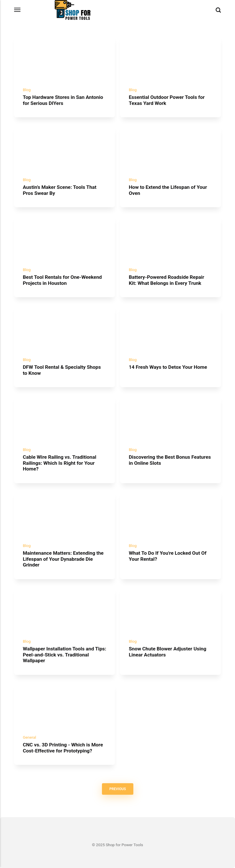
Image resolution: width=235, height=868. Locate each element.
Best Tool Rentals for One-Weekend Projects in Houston (62, 280)
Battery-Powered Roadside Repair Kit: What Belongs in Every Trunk (166, 280)
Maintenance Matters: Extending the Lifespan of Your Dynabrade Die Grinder (63, 559)
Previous (117, 789)
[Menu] (18, 10)
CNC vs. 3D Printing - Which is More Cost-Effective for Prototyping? (63, 748)
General (29, 737)
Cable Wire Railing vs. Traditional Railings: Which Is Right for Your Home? (59, 463)
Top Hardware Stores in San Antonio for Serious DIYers (63, 100)
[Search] (218, 10)
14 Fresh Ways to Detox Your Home (168, 367)
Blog (27, 90)
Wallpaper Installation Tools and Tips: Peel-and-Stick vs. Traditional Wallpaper (65, 655)
